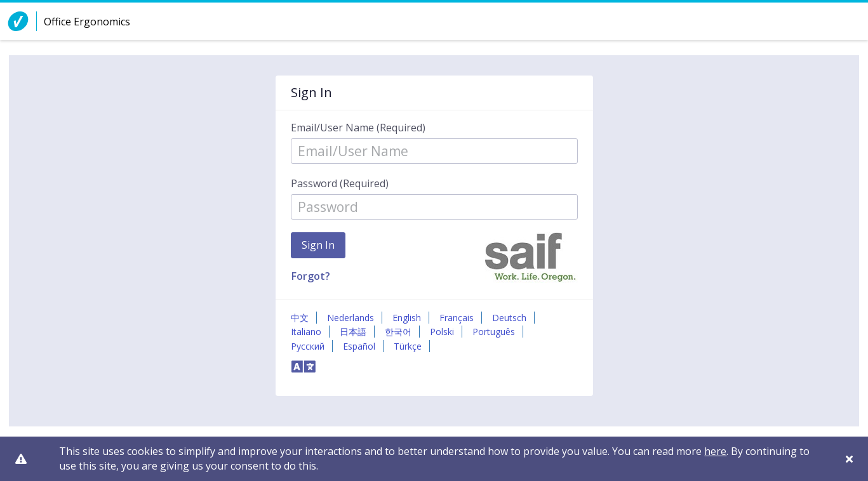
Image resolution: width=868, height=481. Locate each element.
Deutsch (509, 318)
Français (457, 318)
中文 (300, 318)
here (715, 451)
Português (494, 332)
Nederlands (351, 318)
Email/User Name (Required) (358, 128)
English (407, 318)
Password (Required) (340, 183)
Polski (442, 332)
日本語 (353, 332)
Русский (308, 346)
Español (359, 346)
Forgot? (311, 276)
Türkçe (408, 346)
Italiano (306, 332)
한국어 (398, 332)
